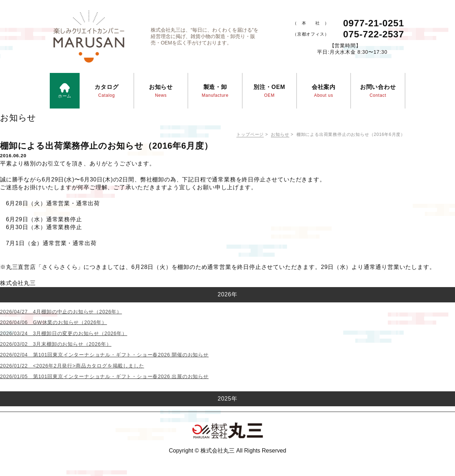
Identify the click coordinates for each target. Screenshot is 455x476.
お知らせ (280, 134)
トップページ (250, 134)
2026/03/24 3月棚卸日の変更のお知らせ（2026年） (64, 333)
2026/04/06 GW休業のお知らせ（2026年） (53, 322)
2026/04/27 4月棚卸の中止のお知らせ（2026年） (61, 312)
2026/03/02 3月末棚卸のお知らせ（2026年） (56, 344)
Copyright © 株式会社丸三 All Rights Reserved (227, 451)
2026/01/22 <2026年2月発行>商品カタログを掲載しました (72, 366)
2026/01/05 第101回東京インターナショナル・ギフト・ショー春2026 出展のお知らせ (104, 376)
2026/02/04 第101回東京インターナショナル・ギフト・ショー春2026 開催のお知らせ (104, 355)
